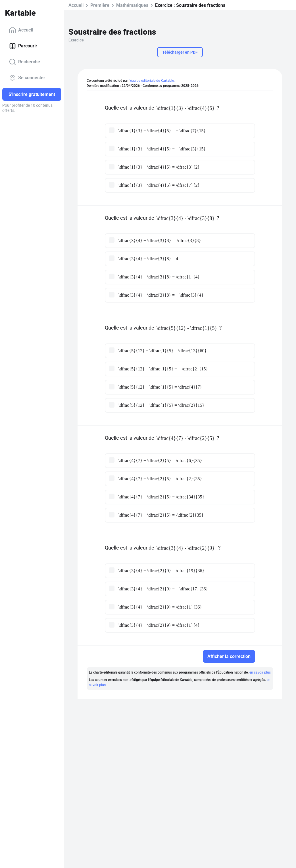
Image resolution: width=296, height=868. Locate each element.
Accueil (21, 30)
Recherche (25, 62)
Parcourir (23, 46)
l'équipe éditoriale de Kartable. (152, 81)
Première (100, 5)
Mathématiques (132, 5)
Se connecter (27, 78)
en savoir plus (260, 672)
